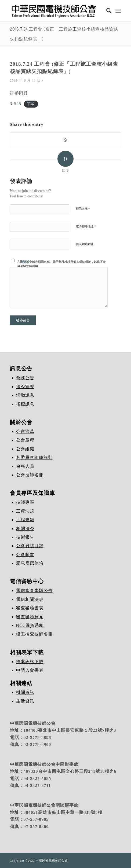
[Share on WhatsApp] (66, 140)
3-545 (16, 104)
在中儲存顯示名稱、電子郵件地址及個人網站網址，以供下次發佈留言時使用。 (61, 264)
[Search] (106, 11)
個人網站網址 (85, 244)
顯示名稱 (83, 209)
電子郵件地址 (86, 226)
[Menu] (118, 11)
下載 (31, 104)
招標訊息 (25, 404)
